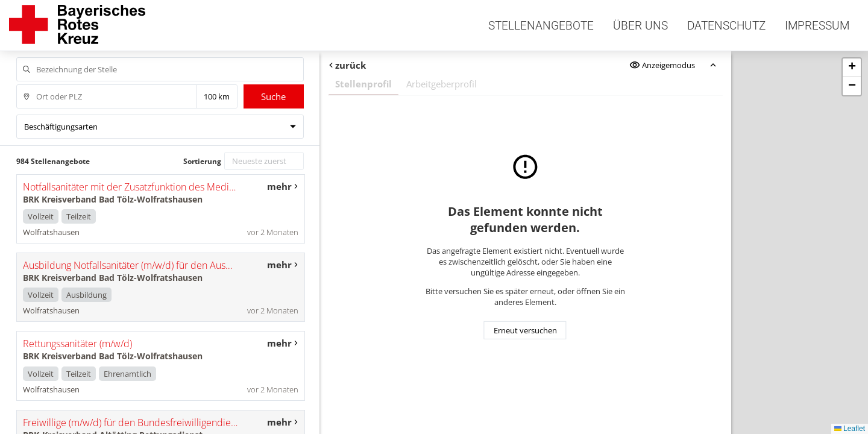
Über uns (640, 26)
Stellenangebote (541, 26)
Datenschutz (726, 26)
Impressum (817, 26)
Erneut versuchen (525, 330)
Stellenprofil (363, 84)
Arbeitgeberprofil (442, 84)
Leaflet (850, 429)
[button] (852, 68)
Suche (273, 96)
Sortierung (202, 161)
